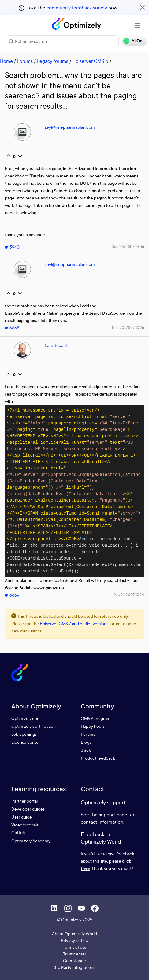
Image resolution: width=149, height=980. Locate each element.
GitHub (18, 833)
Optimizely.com (26, 718)
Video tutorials (25, 825)
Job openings (24, 734)
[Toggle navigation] (137, 25)
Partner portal (24, 801)
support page (113, 815)
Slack (86, 750)
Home (6, 61)
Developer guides (28, 809)
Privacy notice (74, 940)
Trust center (75, 954)
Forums (25, 61)
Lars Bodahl (56, 345)
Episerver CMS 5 (90, 61)
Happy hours (93, 726)
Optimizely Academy (31, 841)
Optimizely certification (34, 726)
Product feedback (98, 758)
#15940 (12, 247)
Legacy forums (53, 61)
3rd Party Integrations (74, 967)
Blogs (86, 742)
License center (26, 742)
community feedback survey (77, 8)
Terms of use (75, 947)
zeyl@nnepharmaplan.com (70, 127)
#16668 (12, 328)
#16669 (12, 595)
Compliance (74, 961)
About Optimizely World (74, 934)
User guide (22, 817)
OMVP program (96, 718)
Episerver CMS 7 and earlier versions (74, 623)
